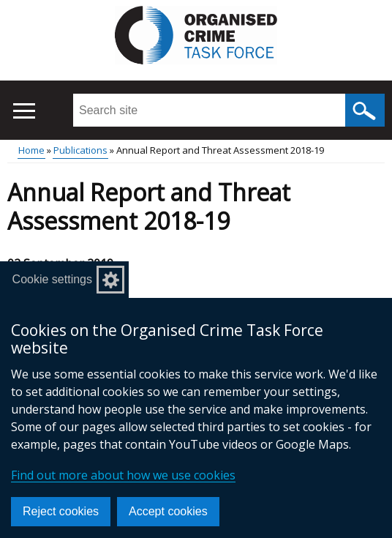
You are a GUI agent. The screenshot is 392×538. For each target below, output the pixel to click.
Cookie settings (52, 279)
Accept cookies (168, 511)
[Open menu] (24, 111)
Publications (80, 150)
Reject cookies (61, 511)
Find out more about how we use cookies (123, 475)
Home (31, 150)
